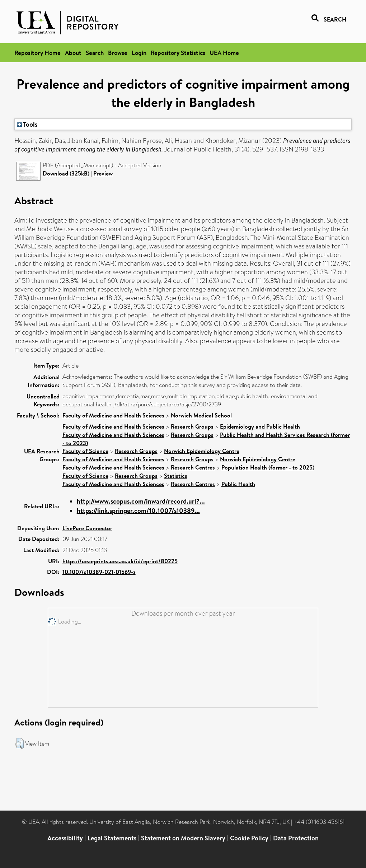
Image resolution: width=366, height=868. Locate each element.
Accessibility (65, 838)
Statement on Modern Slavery (183, 838)
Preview (103, 173)
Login (139, 53)
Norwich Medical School (201, 415)
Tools (27, 124)
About (73, 53)
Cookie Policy (249, 838)
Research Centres (193, 467)
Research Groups (192, 426)
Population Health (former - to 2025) (268, 467)
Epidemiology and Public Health (260, 426)
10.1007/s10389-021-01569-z (99, 572)
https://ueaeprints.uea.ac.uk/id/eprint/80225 (120, 561)
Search (95, 53)
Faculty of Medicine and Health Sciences (113, 415)
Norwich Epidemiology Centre (202, 451)
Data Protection (296, 838)
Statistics (176, 476)
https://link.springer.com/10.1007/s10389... (138, 511)
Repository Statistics (178, 53)
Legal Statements (112, 838)
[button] (20, 743)
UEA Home (224, 53)
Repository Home (37, 53)
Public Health (238, 484)
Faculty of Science (85, 451)
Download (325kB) (66, 173)
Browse (118, 53)
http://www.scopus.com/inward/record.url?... (141, 501)
